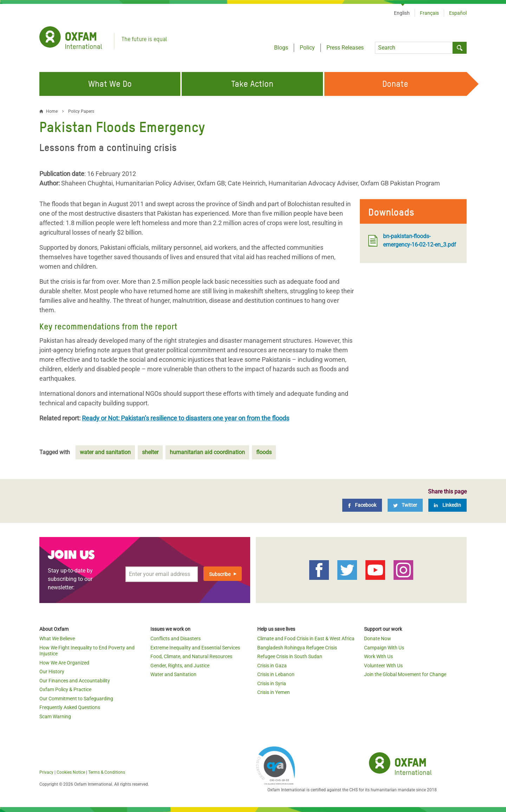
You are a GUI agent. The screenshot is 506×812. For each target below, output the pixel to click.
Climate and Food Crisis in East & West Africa (306, 639)
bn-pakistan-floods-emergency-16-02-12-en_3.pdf (412, 240)
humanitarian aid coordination (207, 452)
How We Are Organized (64, 663)
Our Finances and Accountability (75, 681)
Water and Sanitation (173, 674)
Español (458, 13)
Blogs (281, 48)
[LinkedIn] (447, 505)
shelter (150, 452)
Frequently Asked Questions (70, 707)
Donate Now (378, 639)
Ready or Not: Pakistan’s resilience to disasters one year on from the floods (186, 418)
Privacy (46, 772)
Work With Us (378, 656)
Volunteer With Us (383, 666)
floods (264, 452)
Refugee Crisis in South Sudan (290, 656)
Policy (307, 48)
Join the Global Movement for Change (405, 674)
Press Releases (345, 48)
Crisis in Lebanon (276, 674)
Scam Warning (55, 716)
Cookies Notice (71, 772)
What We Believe (57, 639)
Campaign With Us (384, 648)
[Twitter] (405, 505)
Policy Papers (81, 111)
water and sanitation (105, 452)
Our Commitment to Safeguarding (76, 699)
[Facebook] (362, 505)
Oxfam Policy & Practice (65, 689)
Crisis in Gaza (272, 666)
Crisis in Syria (272, 683)
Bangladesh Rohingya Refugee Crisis (297, 648)
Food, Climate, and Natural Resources (191, 656)
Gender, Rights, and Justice (180, 666)
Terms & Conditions (107, 772)
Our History (52, 672)
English (402, 13)
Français (429, 13)
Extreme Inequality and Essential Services (195, 648)
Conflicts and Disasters (176, 639)
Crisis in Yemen (274, 692)
